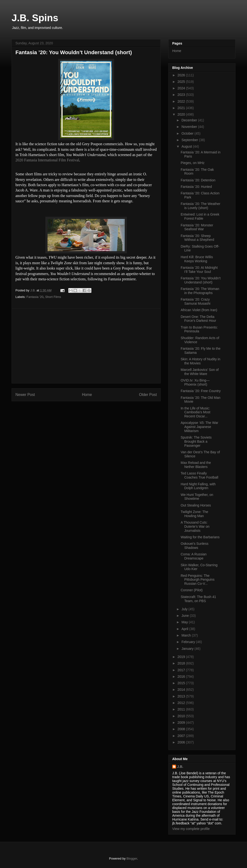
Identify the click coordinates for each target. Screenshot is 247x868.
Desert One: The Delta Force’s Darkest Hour (198, 319)
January (188, 649)
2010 (182, 716)
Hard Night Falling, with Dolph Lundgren (198, 486)
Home (87, 395)
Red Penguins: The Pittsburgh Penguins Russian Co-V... (198, 580)
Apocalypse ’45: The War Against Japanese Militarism (199, 427)
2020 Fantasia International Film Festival (47, 160)
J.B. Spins (35, 18)
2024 (182, 88)
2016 (182, 677)
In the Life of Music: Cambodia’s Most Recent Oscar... (196, 412)
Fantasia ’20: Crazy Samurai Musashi (196, 301)
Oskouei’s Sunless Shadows (195, 546)
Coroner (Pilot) (192, 590)
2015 (182, 683)
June (185, 616)
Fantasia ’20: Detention (198, 180)
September (190, 140)
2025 (182, 82)
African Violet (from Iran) (199, 310)
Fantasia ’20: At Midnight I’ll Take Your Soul (199, 270)
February (189, 642)
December (190, 120)
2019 (182, 657)
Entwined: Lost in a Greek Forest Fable (200, 216)
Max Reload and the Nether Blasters (196, 465)
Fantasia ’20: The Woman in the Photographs (200, 291)
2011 (182, 709)
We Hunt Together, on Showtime (197, 497)
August (187, 146)
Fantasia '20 (35, 297)
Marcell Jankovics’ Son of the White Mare (200, 372)
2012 (182, 703)
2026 (182, 75)
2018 (182, 663)
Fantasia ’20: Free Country (201, 391)
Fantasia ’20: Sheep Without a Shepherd (197, 238)
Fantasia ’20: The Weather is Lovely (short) (200, 206)
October (188, 133)
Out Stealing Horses (196, 505)
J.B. (180, 767)
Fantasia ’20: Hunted (196, 187)
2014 (182, 690)
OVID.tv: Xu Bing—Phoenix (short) (195, 382)
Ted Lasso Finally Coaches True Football (199, 475)
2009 (182, 723)
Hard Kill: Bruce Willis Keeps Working (197, 259)
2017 (182, 670)
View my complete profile (191, 829)
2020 (182, 114)
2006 (182, 742)
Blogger (132, 858)
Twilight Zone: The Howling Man (194, 514)
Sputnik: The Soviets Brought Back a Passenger (196, 441)
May (185, 622)
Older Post (148, 395)
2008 (182, 729)
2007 (182, 736)
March (187, 635)
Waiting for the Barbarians (200, 537)
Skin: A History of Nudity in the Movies (200, 361)
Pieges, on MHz (193, 163)
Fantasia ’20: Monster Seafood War (197, 227)
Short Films (53, 297)
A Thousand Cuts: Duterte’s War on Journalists (195, 526)
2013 (182, 696)
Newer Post (25, 395)
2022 (182, 101)
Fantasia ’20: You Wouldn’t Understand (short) (201, 280)
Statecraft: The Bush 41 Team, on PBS (198, 599)
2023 (182, 95)
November (190, 127)
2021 (182, 108)
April (185, 629)
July (185, 609)
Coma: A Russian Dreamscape (194, 556)
